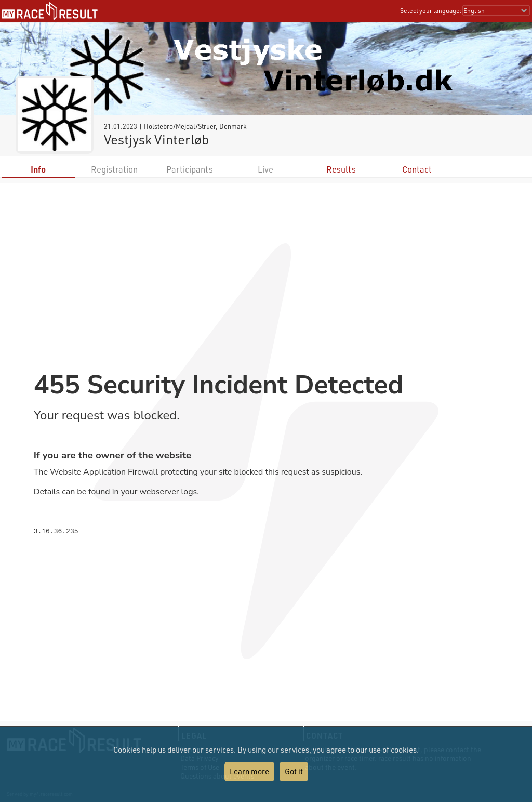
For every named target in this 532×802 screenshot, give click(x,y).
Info (38, 169)
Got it (294, 771)
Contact (417, 169)
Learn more (249, 771)
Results (341, 169)
